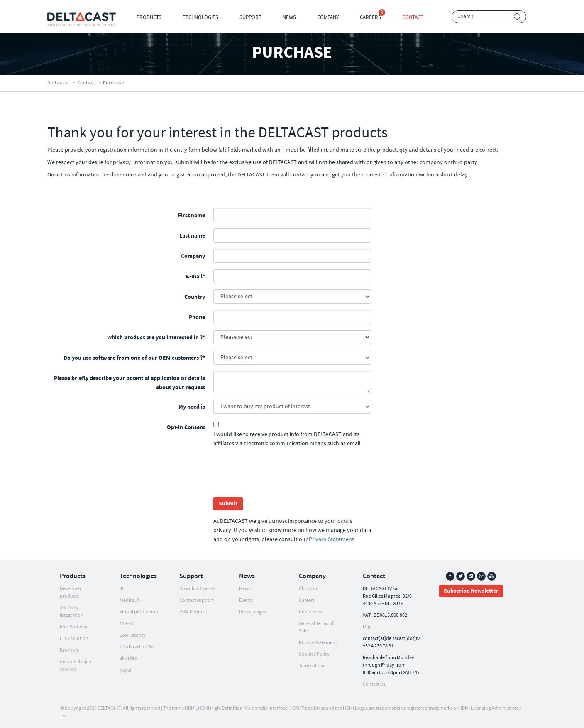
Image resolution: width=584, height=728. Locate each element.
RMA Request (193, 612)
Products (149, 17)
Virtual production (139, 612)
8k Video (128, 658)
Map (367, 627)
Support (250, 17)
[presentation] (276, 475)
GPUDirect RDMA (137, 647)
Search (518, 17)
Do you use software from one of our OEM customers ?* (134, 358)
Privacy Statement (331, 539)
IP (122, 589)
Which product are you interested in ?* (156, 338)
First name (192, 216)
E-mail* (195, 277)
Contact (413, 17)
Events (246, 600)
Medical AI (130, 600)
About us (308, 589)
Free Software (74, 627)
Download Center (198, 589)
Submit (228, 504)
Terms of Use (312, 666)
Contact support (197, 600)
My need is (192, 407)
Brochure (70, 650)
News (289, 17)
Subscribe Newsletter (471, 591)
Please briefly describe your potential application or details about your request (130, 383)
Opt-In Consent (186, 427)
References (310, 612)
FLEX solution (74, 639)
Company (328, 17)
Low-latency (133, 635)
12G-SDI (128, 624)
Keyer (126, 670)
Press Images (253, 612)
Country (195, 297)
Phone (197, 317)
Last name (192, 236)
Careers (370, 17)
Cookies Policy (314, 654)
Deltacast (59, 83)
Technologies (200, 17)
